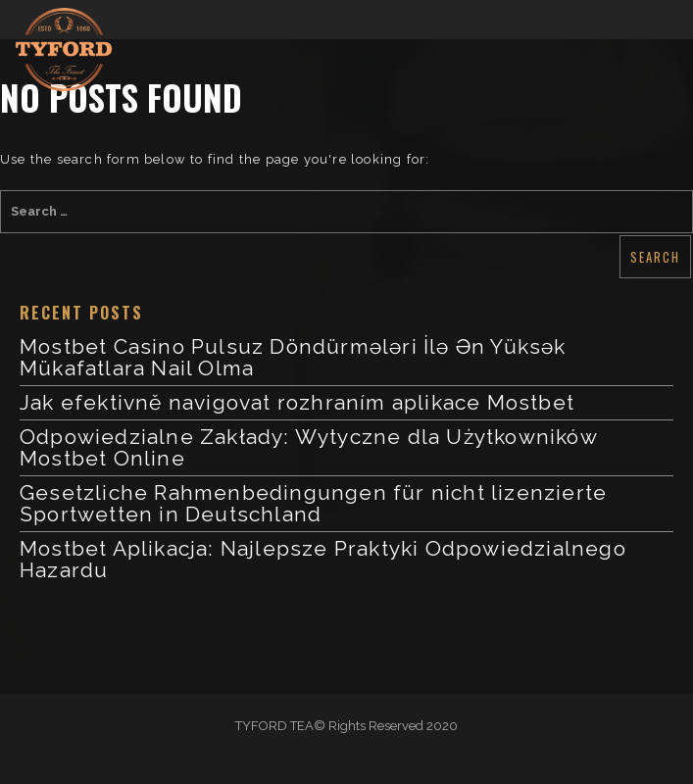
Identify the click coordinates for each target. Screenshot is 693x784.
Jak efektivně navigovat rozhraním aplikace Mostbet (297, 402)
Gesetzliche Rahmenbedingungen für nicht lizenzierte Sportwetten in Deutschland (313, 503)
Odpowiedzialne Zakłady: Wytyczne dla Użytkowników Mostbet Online (308, 447)
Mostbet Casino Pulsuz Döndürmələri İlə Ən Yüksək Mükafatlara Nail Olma (293, 357)
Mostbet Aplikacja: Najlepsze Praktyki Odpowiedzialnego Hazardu (323, 559)
